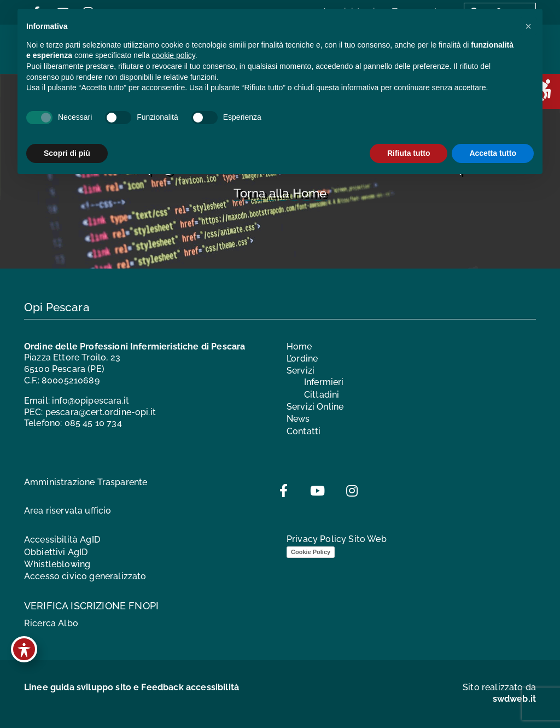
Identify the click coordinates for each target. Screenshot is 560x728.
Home (299, 346)
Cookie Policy (311, 552)
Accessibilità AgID (62, 540)
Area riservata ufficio (68, 511)
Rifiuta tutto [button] (409, 153)
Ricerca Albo (51, 623)
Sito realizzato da (499, 693)
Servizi (301, 371)
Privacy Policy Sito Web (337, 539)
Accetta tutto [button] (493, 153)
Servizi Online (315, 407)
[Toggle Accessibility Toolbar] (24, 649)
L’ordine (302, 359)
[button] (528, 26)
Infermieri (324, 382)
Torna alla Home (280, 193)
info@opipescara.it (91, 401)
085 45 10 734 (93, 423)
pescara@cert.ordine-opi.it (101, 412)
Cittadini (322, 395)
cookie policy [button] (174, 55)
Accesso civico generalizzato (85, 576)
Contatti (304, 431)
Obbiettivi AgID (56, 552)
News (298, 419)
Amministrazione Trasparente (86, 482)
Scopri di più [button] (67, 153)
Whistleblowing (57, 564)
